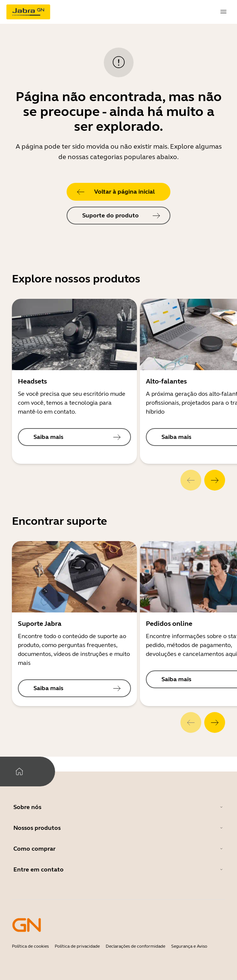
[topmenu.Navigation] (224, 12)
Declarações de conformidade (135, 946)
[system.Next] (215, 480)
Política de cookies (30, 946)
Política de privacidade (77, 946)
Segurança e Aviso (189, 946)
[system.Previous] (191, 480)
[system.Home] (19, 772)
